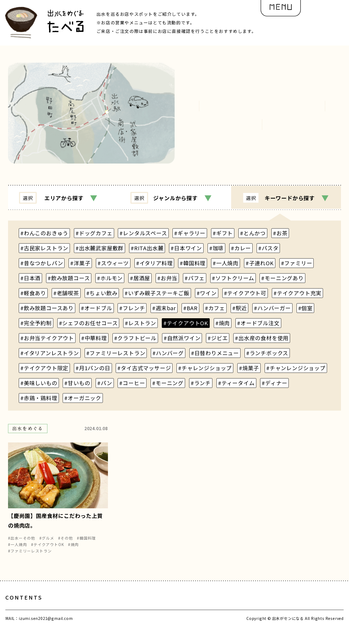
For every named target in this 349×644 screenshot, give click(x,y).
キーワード (287, 198)
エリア (60, 198)
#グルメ (47, 542)
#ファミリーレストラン (30, 555)
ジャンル (173, 198)
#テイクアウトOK (48, 548)
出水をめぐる (113, 607)
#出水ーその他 (22, 542)
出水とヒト (71, 607)
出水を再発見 (158, 607)
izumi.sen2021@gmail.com (46, 627)
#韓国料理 (86, 542)
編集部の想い (205, 607)
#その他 (66, 542)
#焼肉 (73, 548)
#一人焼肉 (18, 548)
